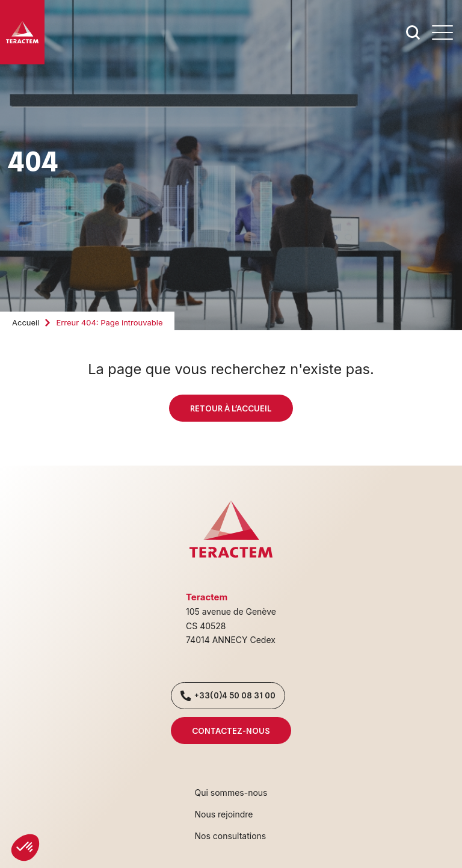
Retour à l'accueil (231, 408)
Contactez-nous (231, 731)
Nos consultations (231, 836)
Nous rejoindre (224, 814)
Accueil (26, 322)
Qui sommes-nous (231, 793)
